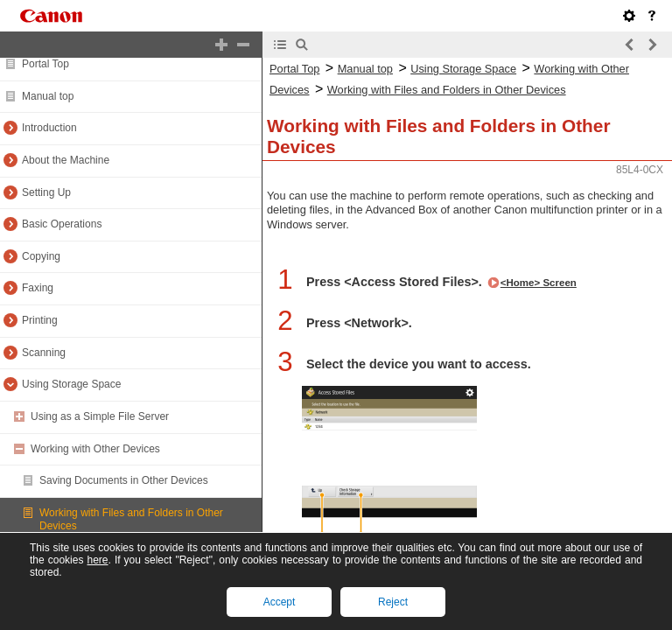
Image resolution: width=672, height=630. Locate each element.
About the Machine (66, 160)
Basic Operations (62, 224)
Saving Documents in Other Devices (124, 480)
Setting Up (46, 192)
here (97, 560)
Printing (40, 320)
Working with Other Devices (95, 449)
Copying (41, 256)
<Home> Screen (539, 283)
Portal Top (45, 64)
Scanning (44, 353)
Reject (393, 602)
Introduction (49, 128)
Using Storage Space (71, 384)
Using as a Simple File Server (100, 416)
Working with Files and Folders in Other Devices (447, 90)
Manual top (48, 96)
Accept (280, 602)
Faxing (38, 288)
